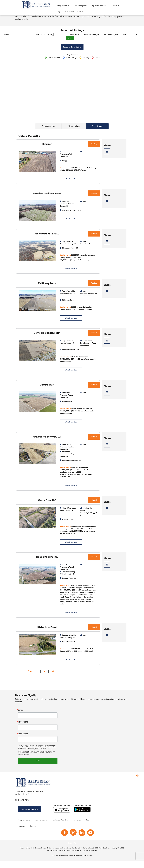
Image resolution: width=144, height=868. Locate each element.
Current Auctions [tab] (48, 132)
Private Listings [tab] (74, 132)
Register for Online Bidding (72, 53)
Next (44, 677)
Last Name (23, 740)
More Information (71, 185)
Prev (30, 677)
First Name (23, 728)
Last (52, 677)
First (37, 677)
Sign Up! (38, 767)
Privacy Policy (72, 849)
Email (21, 716)
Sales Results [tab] (97, 132)
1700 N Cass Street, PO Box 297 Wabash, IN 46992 (29, 799)
